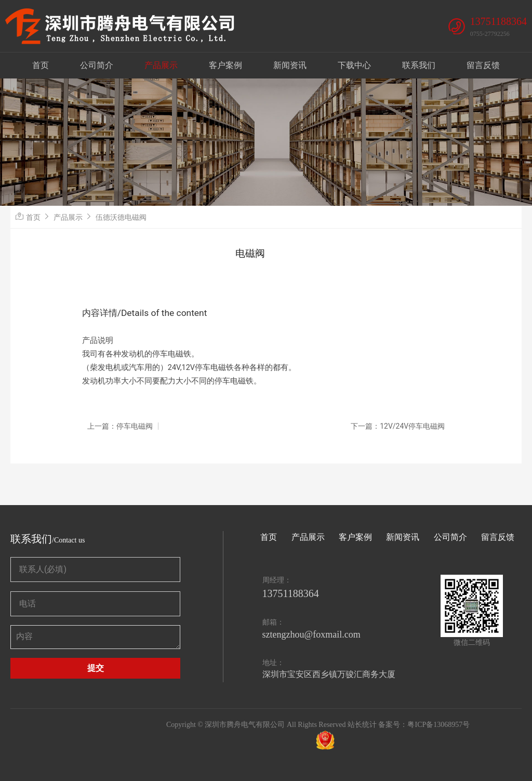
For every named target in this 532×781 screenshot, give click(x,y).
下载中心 (354, 65)
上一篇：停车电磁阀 (120, 426)
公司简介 (97, 65)
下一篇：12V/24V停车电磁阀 (398, 426)
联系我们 (419, 65)
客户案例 (225, 65)
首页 (41, 65)
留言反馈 (483, 65)
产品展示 (161, 65)
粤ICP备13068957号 (438, 725)
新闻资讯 (290, 65)
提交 (96, 668)
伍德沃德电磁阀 (121, 217)
